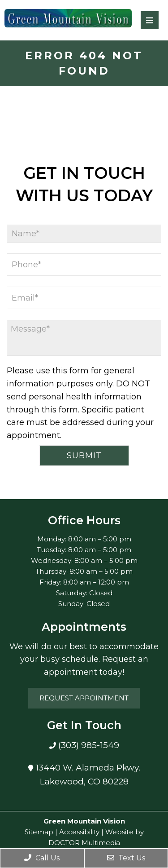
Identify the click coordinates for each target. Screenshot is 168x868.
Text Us (126, 858)
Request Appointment (84, 698)
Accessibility (79, 832)
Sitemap (39, 832)
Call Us (42, 858)
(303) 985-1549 (88, 745)
